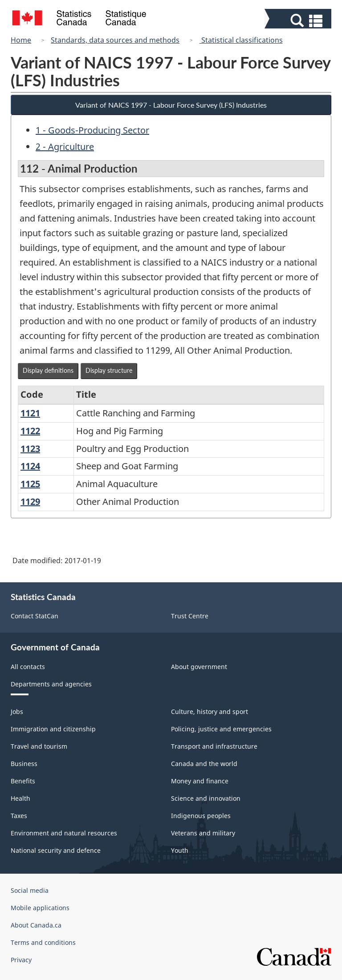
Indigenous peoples (201, 816)
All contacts (28, 667)
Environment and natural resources (64, 833)
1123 (30, 449)
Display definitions (48, 370)
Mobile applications (40, 908)
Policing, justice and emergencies (221, 729)
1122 (30, 431)
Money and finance (200, 781)
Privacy (21, 960)
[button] (299, 21)
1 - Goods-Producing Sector (92, 130)
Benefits (23, 781)
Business (24, 764)
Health (20, 798)
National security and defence (56, 850)
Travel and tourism (39, 746)
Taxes (19, 816)
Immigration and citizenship (53, 729)
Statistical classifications (241, 40)
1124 (30, 466)
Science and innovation (206, 798)
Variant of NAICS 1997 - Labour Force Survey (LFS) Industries (171, 105)
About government (199, 667)
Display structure (109, 370)
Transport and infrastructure (214, 746)
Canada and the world (204, 764)
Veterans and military (203, 833)
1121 (30, 413)
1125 (30, 484)
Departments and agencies (51, 684)
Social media (30, 890)
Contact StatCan (35, 616)
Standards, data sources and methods (115, 40)
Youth (180, 850)
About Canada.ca (36, 925)
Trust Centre (190, 616)
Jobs (17, 712)
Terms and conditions (43, 942)
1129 (30, 502)
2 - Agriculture (65, 147)
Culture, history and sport (210, 712)
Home (21, 40)
